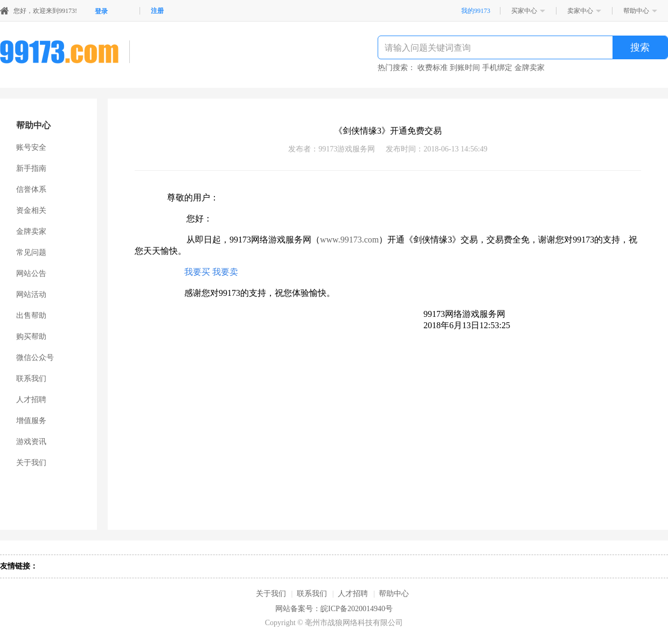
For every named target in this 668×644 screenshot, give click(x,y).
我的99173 (476, 11)
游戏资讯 (31, 442)
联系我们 (31, 379)
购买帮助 (31, 337)
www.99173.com (349, 240)
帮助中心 (636, 11)
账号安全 (31, 147)
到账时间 (465, 68)
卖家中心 (580, 11)
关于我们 (31, 463)
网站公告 (31, 273)
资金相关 (31, 210)
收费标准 (433, 68)
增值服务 (31, 421)
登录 (101, 11)
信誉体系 (31, 189)
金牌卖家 (530, 68)
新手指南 (31, 168)
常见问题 (31, 252)
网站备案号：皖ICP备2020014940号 (334, 609)
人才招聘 (31, 400)
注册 (157, 11)
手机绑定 (497, 68)
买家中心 (524, 11)
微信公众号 (35, 358)
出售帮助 (31, 316)
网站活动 (31, 295)
